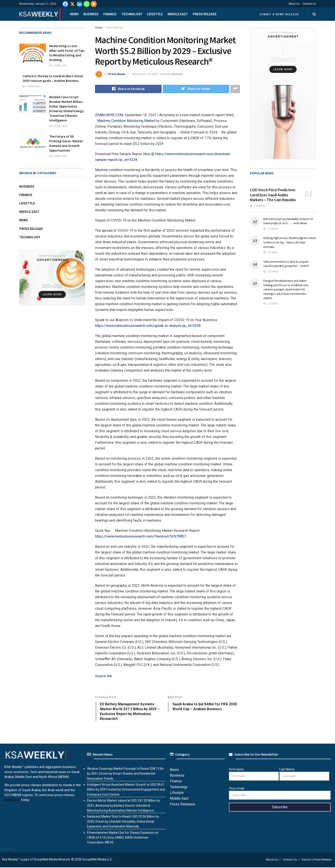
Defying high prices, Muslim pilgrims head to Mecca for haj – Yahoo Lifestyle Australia (289, 242)
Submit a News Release (279, 14)
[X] (72, 4)
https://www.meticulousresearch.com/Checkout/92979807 (140, 536)
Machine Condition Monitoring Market (126, 121)
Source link (104, 676)
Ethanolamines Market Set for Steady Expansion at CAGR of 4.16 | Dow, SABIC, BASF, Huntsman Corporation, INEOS (123, 838)
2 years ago (58, 66)
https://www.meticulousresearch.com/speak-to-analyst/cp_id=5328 (148, 326)
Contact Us (309, 4)
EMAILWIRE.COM (110, 115)
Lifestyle (155, 14)
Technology (132, 14)
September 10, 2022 (145, 74)
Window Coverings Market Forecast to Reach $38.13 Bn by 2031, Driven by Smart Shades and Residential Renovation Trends (125, 774)
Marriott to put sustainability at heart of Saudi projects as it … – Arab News (288, 221)
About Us (294, 4)
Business (91, 14)
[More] (94, 4)
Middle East (178, 14)
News (74, 14)
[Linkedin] (79, 4)
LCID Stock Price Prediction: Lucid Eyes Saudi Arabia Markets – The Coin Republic (273, 195)
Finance (110, 14)
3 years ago (58, 156)
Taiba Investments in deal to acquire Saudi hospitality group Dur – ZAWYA (286, 264)
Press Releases (182, 805)
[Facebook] (65, 4)
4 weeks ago (58, 126)
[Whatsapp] (87, 4)
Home (99, 28)
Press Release (205, 14)
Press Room (117, 74)
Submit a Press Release (317, 860)
